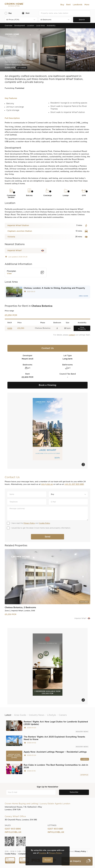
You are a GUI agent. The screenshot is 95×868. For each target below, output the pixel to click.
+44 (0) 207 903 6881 (74, 484)
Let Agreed (22, 68)
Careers (85, 759)
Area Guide (83, 296)
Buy (62, 5)
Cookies (43, 853)
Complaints (23, 854)
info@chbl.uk (47, 484)
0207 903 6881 (55, 829)
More (87, 5)
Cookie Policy (44, 523)
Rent (68, 5)
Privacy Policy (29, 523)
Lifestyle (84, 775)
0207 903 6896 (13, 829)
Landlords (78, 5)
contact (72, 335)
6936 (10, 329)
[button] (62, 5)
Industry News (82, 732)
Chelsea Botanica (43, 328)
